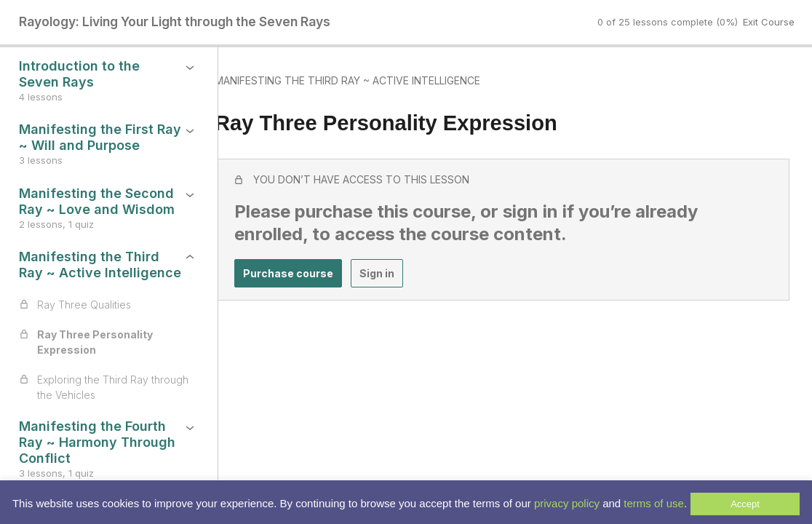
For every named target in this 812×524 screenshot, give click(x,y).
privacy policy (567, 503)
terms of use (654, 503)
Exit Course (769, 22)
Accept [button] (745, 504)
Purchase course (315, 277)
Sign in (404, 277)
